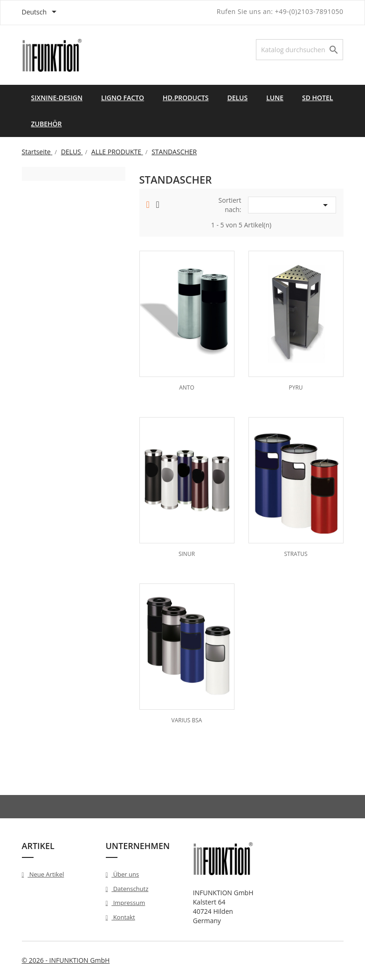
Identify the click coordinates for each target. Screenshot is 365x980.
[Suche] (300, 50)
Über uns (125, 874)
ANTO (187, 387)
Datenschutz (130, 889)
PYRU (296, 387)
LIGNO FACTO (123, 98)
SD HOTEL (317, 98)
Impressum (128, 903)
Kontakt (123, 917)
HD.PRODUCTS (186, 98)
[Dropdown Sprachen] (41, 13)
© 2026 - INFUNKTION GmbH (66, 960)
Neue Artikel (46, 874)
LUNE (275, 98)
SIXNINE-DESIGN (57, 98)
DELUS (237, 98)
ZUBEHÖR (47, 124)
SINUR (187, 554)
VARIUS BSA (187, 720)
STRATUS (296, 554)
